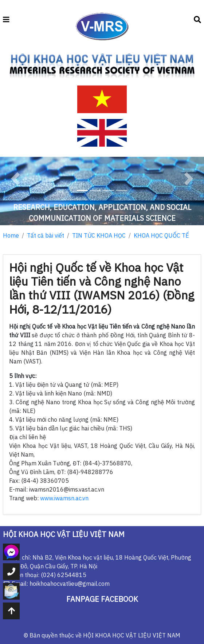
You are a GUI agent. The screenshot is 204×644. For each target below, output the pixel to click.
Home (11, 235)
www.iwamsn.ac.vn (64, 498)
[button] (15, 178)
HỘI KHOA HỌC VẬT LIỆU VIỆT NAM (132, 635)
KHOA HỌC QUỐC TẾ (161, 235)
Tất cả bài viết (46, 235)
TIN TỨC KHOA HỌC (99, 235)
